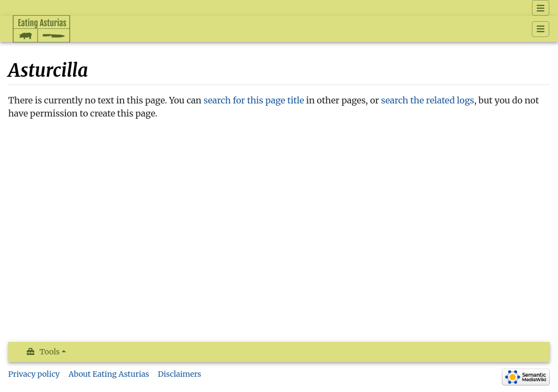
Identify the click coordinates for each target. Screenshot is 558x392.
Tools (50, 352)
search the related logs (427, 100)
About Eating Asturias (109, 374)
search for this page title (254, 100)
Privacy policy (34, 374)
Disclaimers (180, 374)
